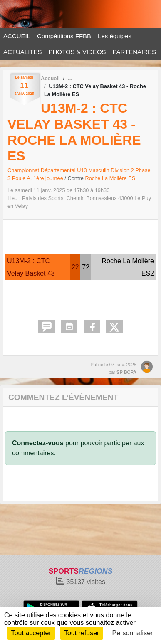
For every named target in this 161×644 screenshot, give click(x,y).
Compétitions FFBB (64, 36)
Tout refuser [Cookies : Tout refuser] (82, 633)
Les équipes (115, 36)
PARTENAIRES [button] (134, 52)
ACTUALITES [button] (23, 52)
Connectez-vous (38, 443)
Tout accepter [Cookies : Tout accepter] (31, 633)
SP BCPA (126, 372)
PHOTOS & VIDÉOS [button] (77, 52)
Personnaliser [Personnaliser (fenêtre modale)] (133, 633)
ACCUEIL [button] (17, 36)
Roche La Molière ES (110, 178)
